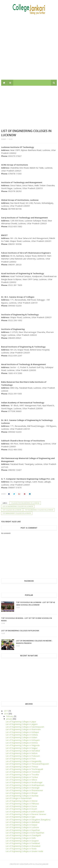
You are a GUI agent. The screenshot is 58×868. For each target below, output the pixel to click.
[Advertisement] (29, 47)
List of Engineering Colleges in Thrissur (22, 767)
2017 (6, 711)
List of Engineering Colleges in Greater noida (24, 851)
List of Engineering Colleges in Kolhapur (22, 732)
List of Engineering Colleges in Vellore (21, 780)
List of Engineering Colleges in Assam (21, 809)
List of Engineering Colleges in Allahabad (23, 822)
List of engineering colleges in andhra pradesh (25, 812)
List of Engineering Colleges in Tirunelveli (23, 772)
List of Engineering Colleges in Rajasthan (23, 830)
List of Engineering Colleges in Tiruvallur (22, 775)
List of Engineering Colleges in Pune (21, 759)
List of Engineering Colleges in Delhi (21, 838)
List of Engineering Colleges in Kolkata (22, 735)
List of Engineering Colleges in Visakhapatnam (25, 785)
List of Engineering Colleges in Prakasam (23, 756)
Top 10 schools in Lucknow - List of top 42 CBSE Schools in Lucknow (35, 603)
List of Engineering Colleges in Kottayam (23, 740)
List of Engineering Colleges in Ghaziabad (23, 846)
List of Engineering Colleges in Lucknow (18, 506)
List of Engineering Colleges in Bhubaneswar (24, 790)
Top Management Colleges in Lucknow (17, 513)
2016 (6, 714)
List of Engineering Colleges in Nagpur (22, 748)
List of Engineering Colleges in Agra (21, 817)
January (9, 719)
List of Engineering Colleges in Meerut (22, 801)
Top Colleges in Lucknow (12, 510)
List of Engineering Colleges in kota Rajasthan (25, 833)
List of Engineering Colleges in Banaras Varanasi (26, 814)
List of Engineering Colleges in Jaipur (21, 722)
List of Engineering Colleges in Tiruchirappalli (24, 769)
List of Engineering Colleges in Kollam (21, 737)
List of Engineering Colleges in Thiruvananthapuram (27, 764)
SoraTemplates (26, 864)
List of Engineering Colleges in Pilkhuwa (20, 631)
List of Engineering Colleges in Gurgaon (22, 841)
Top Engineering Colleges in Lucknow (39, 510)
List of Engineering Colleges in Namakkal (23, 751)
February (10, 716)
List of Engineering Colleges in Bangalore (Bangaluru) (28, 820)
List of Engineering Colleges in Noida (21, 849)
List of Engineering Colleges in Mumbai (22, 796)
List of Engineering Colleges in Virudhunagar (24, 782)
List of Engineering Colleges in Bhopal (22, 793)
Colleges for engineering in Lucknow (25, 503)
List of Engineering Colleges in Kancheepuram (25, 727)
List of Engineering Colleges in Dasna (21, 806)
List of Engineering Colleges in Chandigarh (23, 835)
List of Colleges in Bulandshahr (19, 798)
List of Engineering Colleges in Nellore (22, 753)
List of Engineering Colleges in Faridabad (23, 843)
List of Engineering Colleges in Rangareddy (24, 761)
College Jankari (42, 864)
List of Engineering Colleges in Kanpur (22, 825)
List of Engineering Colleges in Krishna (22, 743)
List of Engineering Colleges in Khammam (23, 729)
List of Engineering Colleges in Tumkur (22, 777)
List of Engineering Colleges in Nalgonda (23, 745)
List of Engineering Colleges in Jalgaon (22, 724)
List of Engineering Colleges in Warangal (23, 788)
